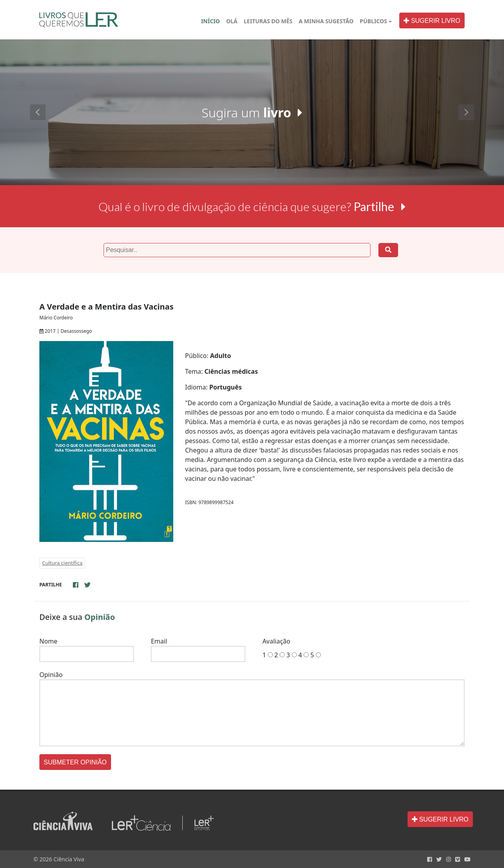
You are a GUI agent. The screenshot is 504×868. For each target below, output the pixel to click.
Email (159, 641)
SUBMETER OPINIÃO (75, 762)
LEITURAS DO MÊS (268, 21)
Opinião (51, 675)
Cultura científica (62, 563)
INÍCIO (211, 21)
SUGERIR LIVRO (432, 21)
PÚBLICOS (373, 21)
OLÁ (233, 21)
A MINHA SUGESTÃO (326, 21)
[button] (38, 112)
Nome (48, 641)
